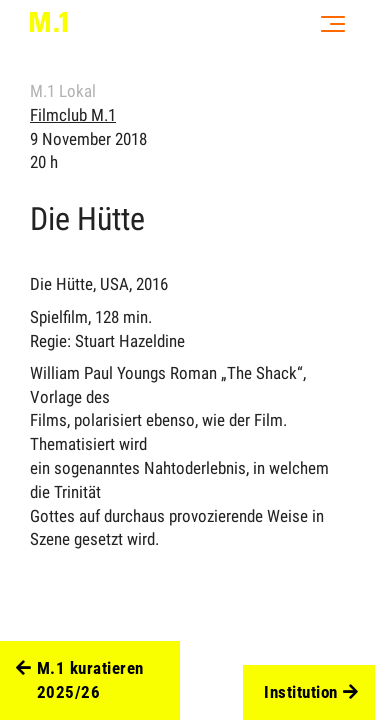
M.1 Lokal (63, 91)
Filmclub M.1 (73, 115)
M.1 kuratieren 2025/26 (80, 681)
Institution (311, 693)
